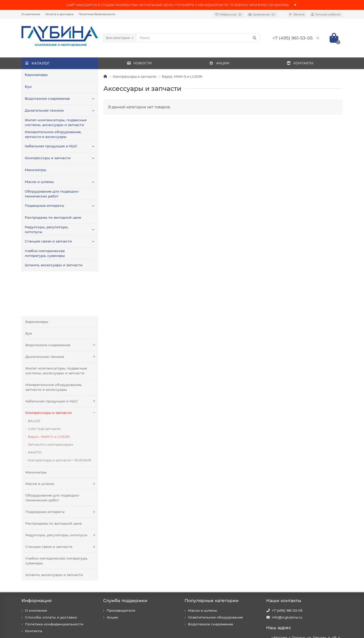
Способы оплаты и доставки (51, 579)
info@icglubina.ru (287, 579)
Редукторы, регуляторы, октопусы (47, 229)
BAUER (34, 382)
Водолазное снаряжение (47, 98)
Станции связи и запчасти (48, 241)
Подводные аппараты (44, 205)
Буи (28, 87)
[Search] (198, 38)
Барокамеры (36, 75)
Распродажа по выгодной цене (53, 217)
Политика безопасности (97, 14)
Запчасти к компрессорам (51, 406)
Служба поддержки (125, 562)
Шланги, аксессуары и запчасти (54, 265)
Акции (112, 579)
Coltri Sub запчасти (44, 390)
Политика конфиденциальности (54, 585)
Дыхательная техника (44, 110)
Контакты (34, 592)
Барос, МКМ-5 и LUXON (182, 76)
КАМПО (35, 414)
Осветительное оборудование (215, 579)
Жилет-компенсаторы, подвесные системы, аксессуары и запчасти (56, 122)
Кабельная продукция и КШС (51, 146)
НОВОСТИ (139, 63)
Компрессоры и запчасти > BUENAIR (60, 421)
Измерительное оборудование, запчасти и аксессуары (53, 134)
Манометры (36, 170)
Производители (121, 572)
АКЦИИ (219, 63)
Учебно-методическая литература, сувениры (45, 253)
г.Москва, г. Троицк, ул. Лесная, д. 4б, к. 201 (306, 601)
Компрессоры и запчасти (48, 158)
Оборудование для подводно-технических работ (52, 194)
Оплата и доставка (59, 14)
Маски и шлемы (39, 182)
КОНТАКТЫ (300, 63)
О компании (31, 14)
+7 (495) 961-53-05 (287, 572)
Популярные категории (212, 562)
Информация (37, 562)
